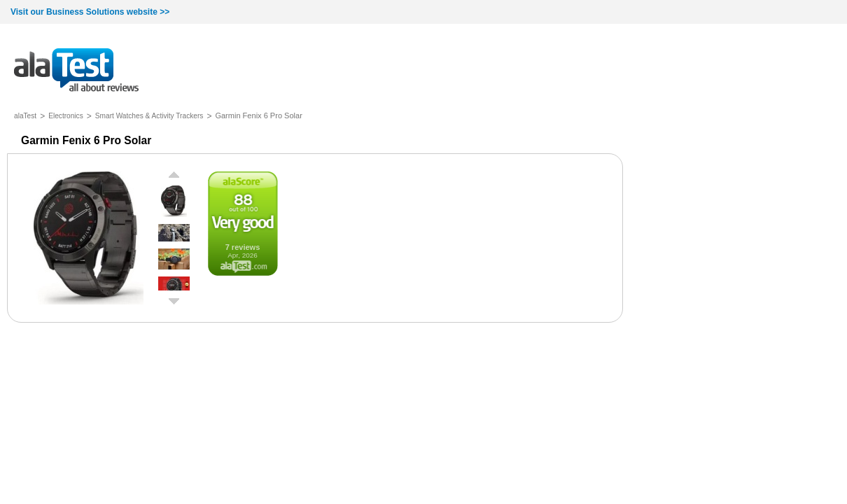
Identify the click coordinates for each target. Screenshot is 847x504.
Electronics (66, 116)
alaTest (25, 116)
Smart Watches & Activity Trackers (149, 116)
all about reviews (76, 71)
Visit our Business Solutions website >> (90, 12)
